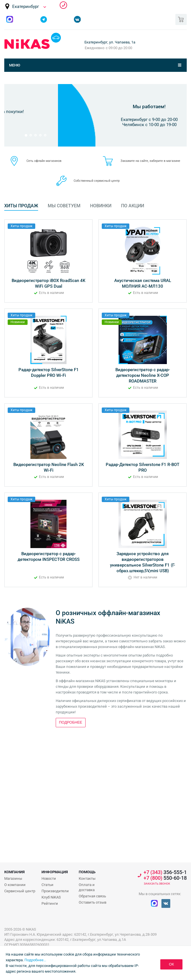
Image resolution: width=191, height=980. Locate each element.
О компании (15, 885)
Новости (49, 878)
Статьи (47, 885)
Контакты (87, 878)
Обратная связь (92, 896)
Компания (14, 872)
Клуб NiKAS (51, 897)
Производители (55, 891)
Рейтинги (50, 903)
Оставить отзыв (93, 902)
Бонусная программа (96, 99)
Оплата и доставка (87, 887)
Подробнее (94, 128)
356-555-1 (63, 5)
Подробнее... (35, 960)
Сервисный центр (20, 891)
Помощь (87, 872)
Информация (55, 872)
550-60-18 (165, 878)
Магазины (13, 878)
